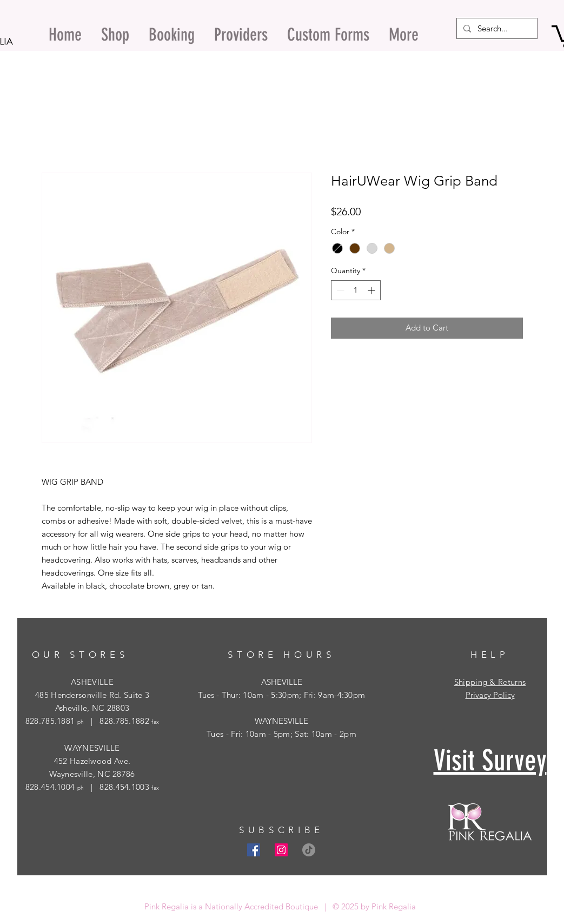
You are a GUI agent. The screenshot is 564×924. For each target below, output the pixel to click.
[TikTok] (309, 850)
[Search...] (496, 28)
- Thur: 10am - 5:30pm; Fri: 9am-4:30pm (290, 695)
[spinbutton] (356, 290)
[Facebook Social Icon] (254, 850)
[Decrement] (339, 290)
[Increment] (372, 290)
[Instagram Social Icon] (281, 850)
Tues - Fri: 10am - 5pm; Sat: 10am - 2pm (281, 734)
